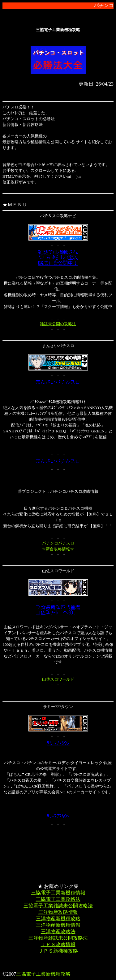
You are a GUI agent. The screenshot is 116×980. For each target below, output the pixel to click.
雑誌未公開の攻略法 (58, 324)
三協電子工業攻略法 (58, 899)
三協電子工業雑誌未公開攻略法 (58, 906)
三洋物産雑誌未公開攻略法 (58, 938)
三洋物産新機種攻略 (58, 919)
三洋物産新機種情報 (58, 925)
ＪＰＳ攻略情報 (58, 944)
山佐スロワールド (58, 679)
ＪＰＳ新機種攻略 (58, 951)
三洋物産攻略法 (58, 931)
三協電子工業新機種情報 (58, 893)
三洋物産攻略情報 (58, 912)
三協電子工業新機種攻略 (43, 974)
